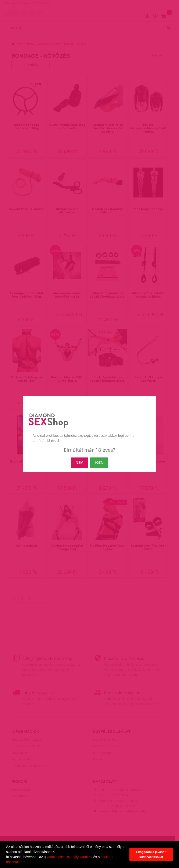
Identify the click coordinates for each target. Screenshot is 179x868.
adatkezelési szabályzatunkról (70, 857)
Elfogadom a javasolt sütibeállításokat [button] (151, 854)
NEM (80, 463)
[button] (29, 863)
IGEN (99, 463)
